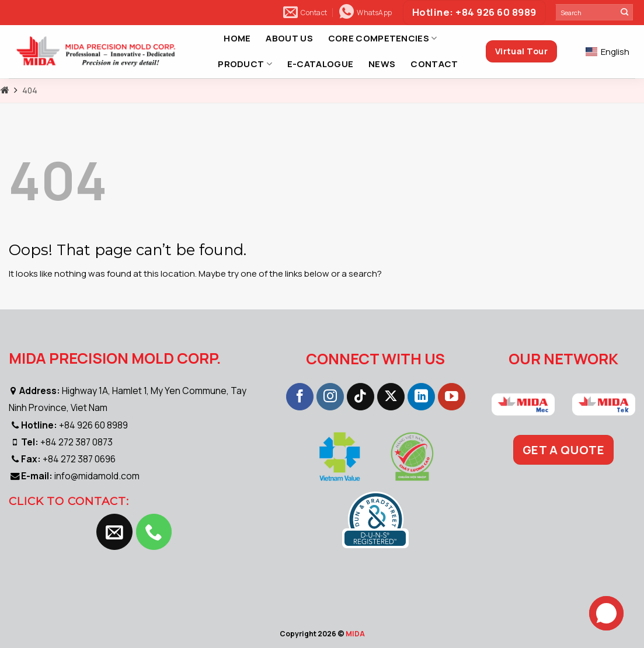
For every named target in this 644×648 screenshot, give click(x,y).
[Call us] (154, 532)
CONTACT (434, 64)
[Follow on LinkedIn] (421, 397)
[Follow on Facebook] (300, 397)
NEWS (382, 64)
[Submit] (625, 12)
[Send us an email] (114, 532)
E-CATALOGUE (320, 64)
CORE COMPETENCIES (383, 38)
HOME (237, 38)
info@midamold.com (97, 476)
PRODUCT (245, 64)
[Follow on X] (391, 397)
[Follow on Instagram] (330, 397)
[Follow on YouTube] (452, 397)
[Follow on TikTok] (361, 397)
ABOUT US (289, 38)
